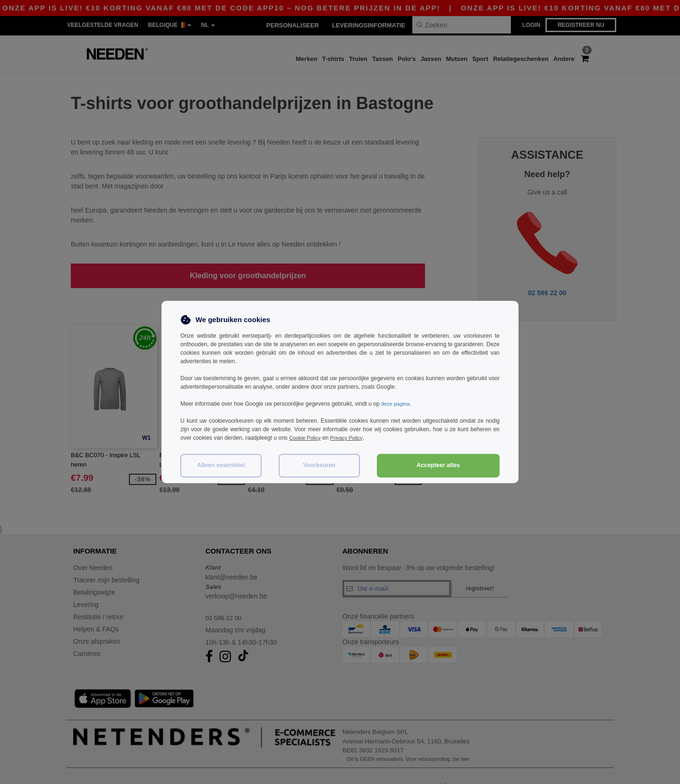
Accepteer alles (438, 465)
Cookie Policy (306, 438)
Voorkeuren (319, 465)
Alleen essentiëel (221, 465)
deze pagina (396, 404)
